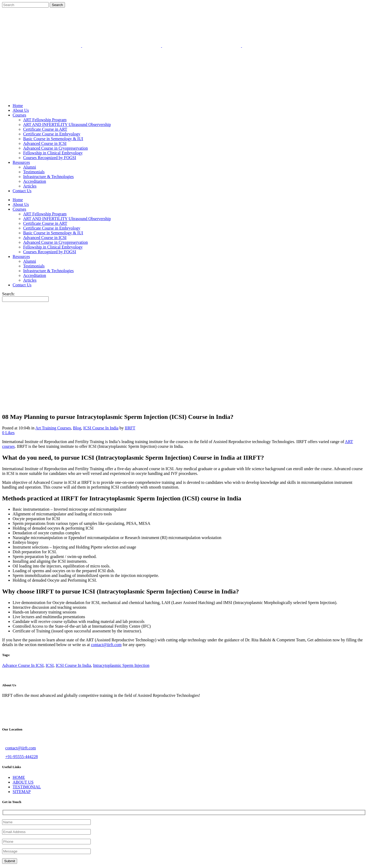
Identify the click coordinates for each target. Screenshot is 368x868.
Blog (77, 428)
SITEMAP (22, 792)
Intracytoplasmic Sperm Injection (121, 665)
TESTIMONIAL (27, 787)
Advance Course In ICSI (23, 665)
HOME (19, 777)
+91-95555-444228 (22, 757)
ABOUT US (23, 782)
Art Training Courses (53, 428)
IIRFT (130, 428)
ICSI (50, 665)
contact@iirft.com (106, 645)
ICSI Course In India (101, 428)
